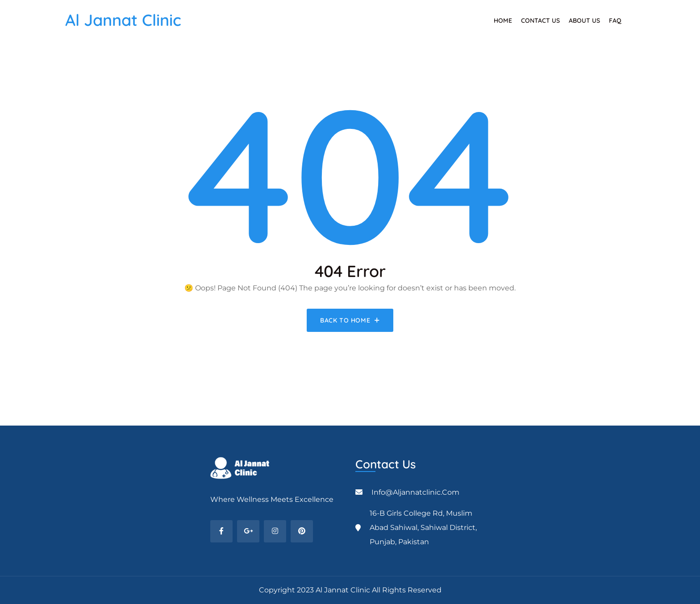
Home (503, 21)
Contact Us (540, 21)
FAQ (615, 21)
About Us (584, 21)
